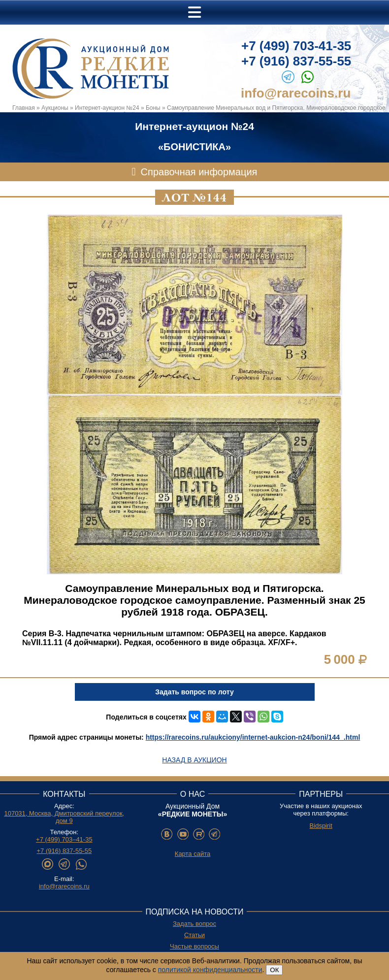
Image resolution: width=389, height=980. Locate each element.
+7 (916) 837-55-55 (296, 61)
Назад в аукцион (194, 760)
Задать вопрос (194, 924)
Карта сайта (193, 854)
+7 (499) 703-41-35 (296, 46)
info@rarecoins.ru (296, 93)
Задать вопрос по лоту (194, 692)
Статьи (194, 935)
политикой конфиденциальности (210, 970)
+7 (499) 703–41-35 (64, 839)
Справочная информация (199, 172)
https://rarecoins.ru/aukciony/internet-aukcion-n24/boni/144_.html (253, 737)
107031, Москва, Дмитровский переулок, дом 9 (64, 817)
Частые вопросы (194, 946)
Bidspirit (321, 826)
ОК (274, 970)
